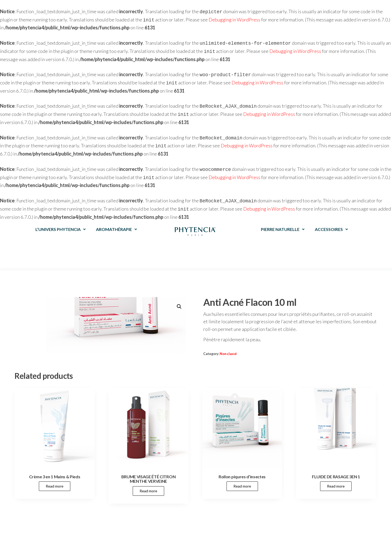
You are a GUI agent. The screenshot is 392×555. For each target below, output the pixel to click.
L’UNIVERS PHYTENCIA (61, 222)
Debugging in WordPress (234, 19)
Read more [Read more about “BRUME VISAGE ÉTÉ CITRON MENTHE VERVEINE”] (148, 483)
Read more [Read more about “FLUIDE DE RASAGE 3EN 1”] (336, 479)
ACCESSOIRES (331, 222)
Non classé (228, 346)
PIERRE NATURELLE (283, 222)
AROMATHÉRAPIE (116, 222)
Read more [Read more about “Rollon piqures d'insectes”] (242, 479)
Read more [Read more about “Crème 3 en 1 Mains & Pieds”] (55, 479)
